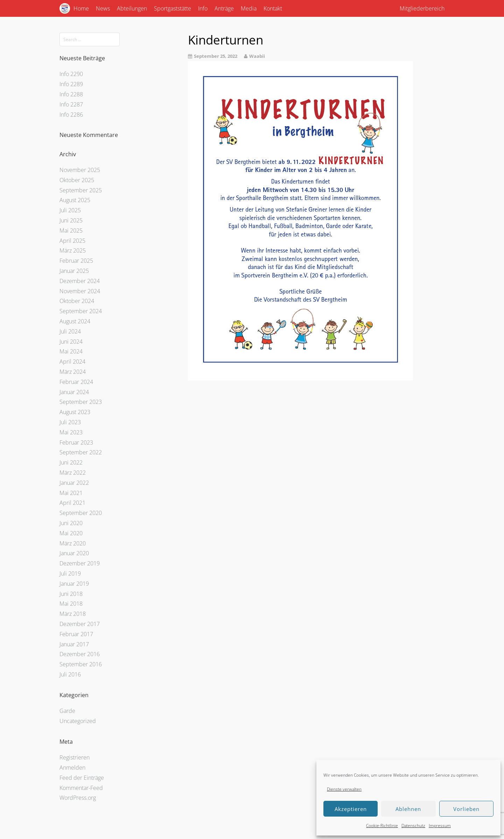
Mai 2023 (71, 432)
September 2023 (81, 402)
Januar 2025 (74, 271)
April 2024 (72, 362)
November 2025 (80, 170)
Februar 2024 (76, 382)
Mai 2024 (71, 351)
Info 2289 (71, 84)
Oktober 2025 (77, 180)
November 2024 (80, 291)
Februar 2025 (76, 261)
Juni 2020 (71, 523)
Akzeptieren (351, 809)
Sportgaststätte (173, 8)
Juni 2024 (71, 342)
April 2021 (72, 503)
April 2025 (72, 241)
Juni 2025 (71, 220)
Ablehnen (408, 809)
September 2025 (81, 190)
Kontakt (273, 8)
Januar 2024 (74, 392)
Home (81, 8)
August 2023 (75, 412)
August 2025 (75, 200)
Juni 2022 (71, 462)
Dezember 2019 (80, 563)
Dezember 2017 (80, 624)
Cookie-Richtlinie (382, 826)
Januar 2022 (74, 483)
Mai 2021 (71, 493)
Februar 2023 (76, 442)
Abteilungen (132, 8)
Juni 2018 (71, 594)
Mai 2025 (71, 231)
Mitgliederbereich (422, 8)
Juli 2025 (70, 210)
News (103, 8)
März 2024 (73, 372)
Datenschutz (413, 826)
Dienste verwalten (344, 789)
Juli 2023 (70, 422)
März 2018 (73, 614)
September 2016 (81, 664)
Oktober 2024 (77, 301)
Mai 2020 (71, 533)
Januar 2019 (74, 584)
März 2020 (73, 543)
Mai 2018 (71, 604)
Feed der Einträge (82, 778)
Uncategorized (78, 721)
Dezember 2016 (80, 654)
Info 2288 (71, 94)
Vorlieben (466, 809)
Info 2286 (71, 115)
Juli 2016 (70, 674)
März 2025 (73, 250)
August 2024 (75, 321)
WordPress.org (78, 798)
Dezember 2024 (80, 281)
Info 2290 (71, 74)
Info (203, 8)
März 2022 (73, 473)
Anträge (224, 8)
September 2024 (81, 311)
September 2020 (81, 513)
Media (249, 8)
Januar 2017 (74, 644)
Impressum (440, 826)
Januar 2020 (74, 553)
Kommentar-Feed (81, 788)
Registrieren (75, 757)
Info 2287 (71, 104)
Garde (67, 711)
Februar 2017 (76, 634)
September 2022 (81, 452)
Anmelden (72, 768)
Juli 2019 (70, 573)
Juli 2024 (70, 331)
